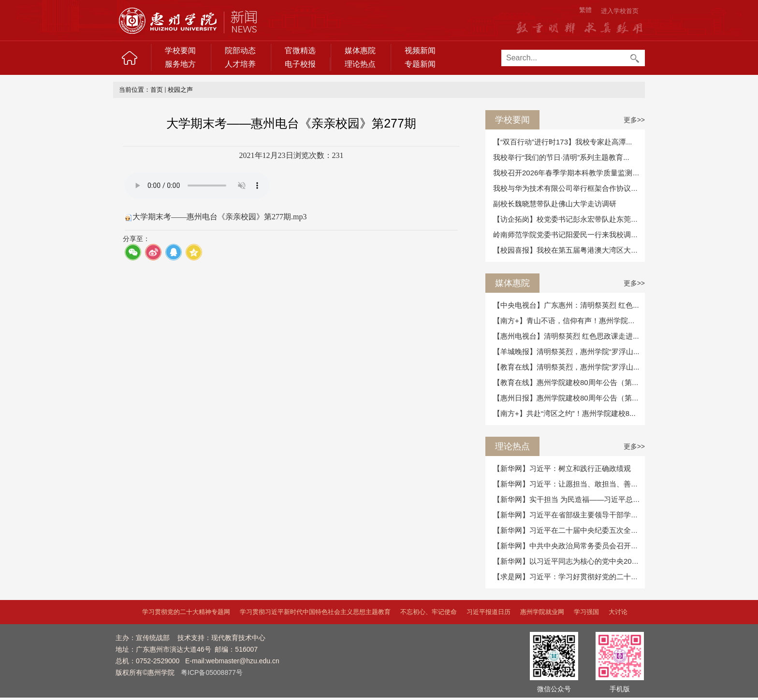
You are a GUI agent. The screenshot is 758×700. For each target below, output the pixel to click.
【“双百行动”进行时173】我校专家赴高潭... (563, 142)
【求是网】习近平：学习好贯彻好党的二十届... (569, 577)
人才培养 (240, 64)
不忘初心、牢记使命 (429, 612)
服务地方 (180, 64)
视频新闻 (420, 50)
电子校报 (300, 64)
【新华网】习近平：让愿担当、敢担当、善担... (569, 484)
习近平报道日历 (488, 612)
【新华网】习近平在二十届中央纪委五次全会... (569, 530)
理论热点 (360, 64)
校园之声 (180, 90)
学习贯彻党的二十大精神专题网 (186, 612)
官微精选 (300, 50)
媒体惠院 (360, 50)
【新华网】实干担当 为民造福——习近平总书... (570, 499)
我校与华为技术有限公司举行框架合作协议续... (569, 188)
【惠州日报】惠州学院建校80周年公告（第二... (569, 398)
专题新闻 (420, 64)
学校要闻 (180, 50)
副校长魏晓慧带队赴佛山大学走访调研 (555, 204)
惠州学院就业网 (542, 612)
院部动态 (240, 50)
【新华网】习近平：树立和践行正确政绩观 (562, 468)
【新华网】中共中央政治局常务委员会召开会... (569, 546)
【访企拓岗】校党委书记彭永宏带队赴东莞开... (569, 219)
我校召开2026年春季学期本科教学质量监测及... (569, 173)
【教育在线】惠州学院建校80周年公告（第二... (569, 382)
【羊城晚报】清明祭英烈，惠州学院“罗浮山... (566, 351)
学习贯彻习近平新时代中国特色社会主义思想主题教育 (315, 612)
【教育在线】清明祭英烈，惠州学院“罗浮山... (566, 367)
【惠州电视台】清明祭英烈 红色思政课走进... (566, 336)
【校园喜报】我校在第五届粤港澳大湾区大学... (569, 250)
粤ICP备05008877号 (212, 672)
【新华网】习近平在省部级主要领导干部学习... (569, 515)
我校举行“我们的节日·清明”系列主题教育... (561, 157)
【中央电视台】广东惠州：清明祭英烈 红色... (566, 305)
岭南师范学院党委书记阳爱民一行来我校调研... (569, 235)
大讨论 (618, 612)
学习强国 (586, 612)
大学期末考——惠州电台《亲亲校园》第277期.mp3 (219, 217)
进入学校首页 (620, 11)
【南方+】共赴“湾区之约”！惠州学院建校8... (564, 413)
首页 (157, 90)
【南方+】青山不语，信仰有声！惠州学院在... (567, 321)
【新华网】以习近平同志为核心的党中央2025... (569, 561)
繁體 (585, 10)
